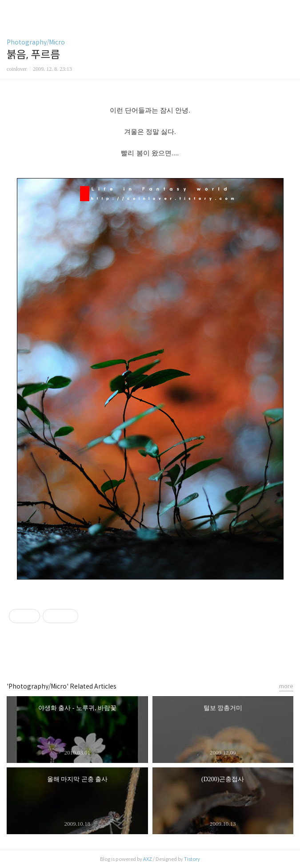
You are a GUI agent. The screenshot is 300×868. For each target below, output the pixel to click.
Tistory (192, 859)
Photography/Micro (36, 42)
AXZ (148, 859)
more (286, 686)
